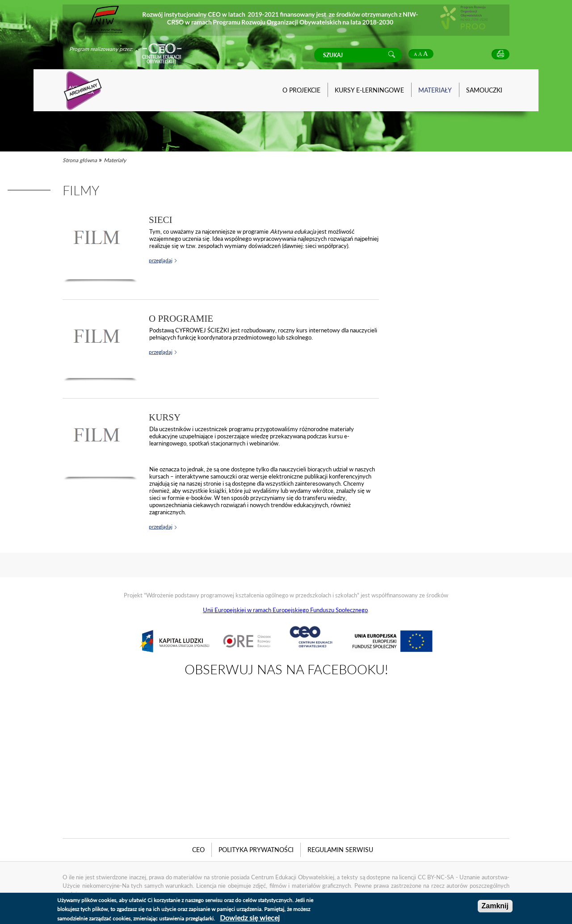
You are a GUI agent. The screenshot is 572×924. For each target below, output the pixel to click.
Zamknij (495, 906)
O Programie (181, 319)
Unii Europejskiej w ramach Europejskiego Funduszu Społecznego (285, 610)
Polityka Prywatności (256, 850)
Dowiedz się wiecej (250, 918)
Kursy (165, 417)
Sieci (161, 220)
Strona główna (80, 160)
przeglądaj (161, 260)
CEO (198, 850)
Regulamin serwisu (340, 850)
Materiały (115, 160)
